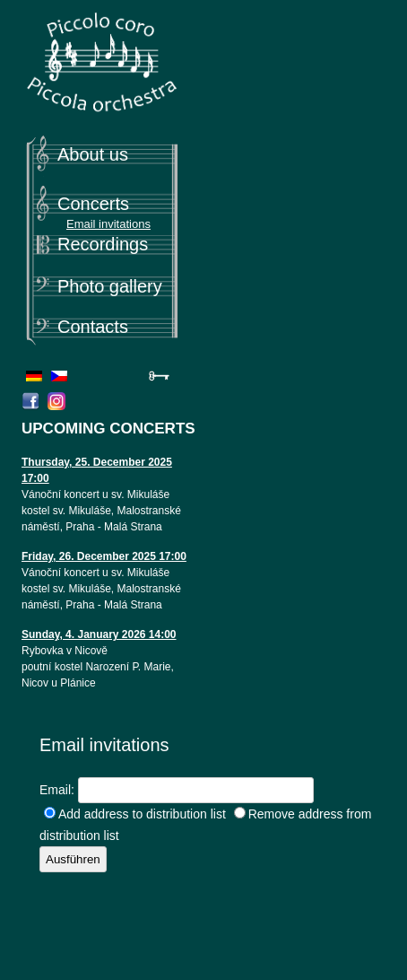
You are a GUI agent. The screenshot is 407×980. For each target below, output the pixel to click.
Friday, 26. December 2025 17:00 (104, 556)
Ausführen (73, 859)
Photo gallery (110, 286)
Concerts (93, 204)
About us (93, 154)
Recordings (103, 244)
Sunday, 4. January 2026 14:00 (99, 634)
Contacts (93, 327)
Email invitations (108, 224)
